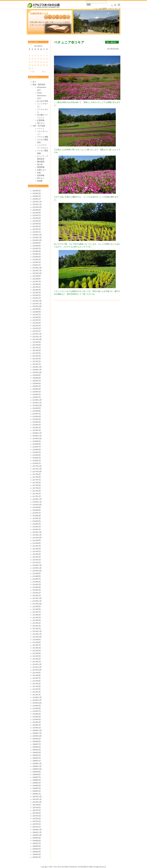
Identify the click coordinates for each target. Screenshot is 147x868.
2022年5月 (37, 320)
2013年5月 (37, 618)
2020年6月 (37, 383)
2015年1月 (37, 562)
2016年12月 (37, 499)
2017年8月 (37, 477)
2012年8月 (37, 642)
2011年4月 (37, 686)
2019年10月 (37, 405)
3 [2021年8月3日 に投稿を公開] (32, 56)
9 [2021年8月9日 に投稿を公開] (29, 59)
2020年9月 (37, 375)
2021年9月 (37, 342)
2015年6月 (37, 549)
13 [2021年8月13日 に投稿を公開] (41, 59)
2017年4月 (37, 488)
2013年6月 (37, 615)
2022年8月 (37, 312)
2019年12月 (37, 400)
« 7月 (32, 72)
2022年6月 (37, 317)
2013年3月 (37, 623)
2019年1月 (37, 430)
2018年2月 (37, 461)
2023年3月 (37, 293)
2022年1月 (37, 331)
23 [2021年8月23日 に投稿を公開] (29, 65)
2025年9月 (37, 210)
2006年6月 (37, 846)
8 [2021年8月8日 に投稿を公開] (47, 56)
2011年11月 (37, 667)
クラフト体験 (43, 137)
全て (34, 82)
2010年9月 (37, 706)
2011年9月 (37, 673)
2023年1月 (37, 298)
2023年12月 (37, 268)
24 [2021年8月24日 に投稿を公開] (32, 65)
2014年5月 (37, 584)
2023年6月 (37, 284)
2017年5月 (37, 485)
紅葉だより (42, 170)
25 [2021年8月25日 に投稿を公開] (35, 65)
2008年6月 (37, 780)
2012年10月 (37, 637)
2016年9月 (37, 507)
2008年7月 (37, 777)
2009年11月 (37, 733)
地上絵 (40, 164)
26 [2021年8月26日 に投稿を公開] (38, 65)
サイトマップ (115, 9)
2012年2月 (37, 659)
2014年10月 (37, 571)
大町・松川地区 (39, 126)
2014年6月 (37, 582)
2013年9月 (37, 607)
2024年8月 (37, 246)
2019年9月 (37, 408)
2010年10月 (37, 703)
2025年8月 (37, 213)
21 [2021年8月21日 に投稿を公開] (44, 62)
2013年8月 (37, 609)
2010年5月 (37, 717)
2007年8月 (37, 808)
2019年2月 (37, 428)
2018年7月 (37, 447)
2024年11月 (37, 237)
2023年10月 (37, 273)
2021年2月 (37, 361)
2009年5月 (37, 750)
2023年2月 (37, 295)
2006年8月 (37, 841)
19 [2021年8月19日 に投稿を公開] (38, 62)
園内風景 (41, 162)
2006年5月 (37, 849)
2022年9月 (37, 309)
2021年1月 (37, 364)
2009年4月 (37, 752)
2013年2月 (37, 626)
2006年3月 (37, 854)
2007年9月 (37, 805)
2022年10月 (37, 306)
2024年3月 (37, 260)
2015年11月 (37, 535)
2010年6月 (37, 714)
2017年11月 (37, 469)
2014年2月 (37, 593)
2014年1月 (37, 596)
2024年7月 (37, 248)
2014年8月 (37, 576)
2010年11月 (37, 700)
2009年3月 (37, 755)
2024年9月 (37, 243)
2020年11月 (37, 370)
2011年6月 (37, 681)
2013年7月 (37, 612)
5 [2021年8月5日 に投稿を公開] (38, 56)
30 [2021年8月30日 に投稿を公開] (29, 68)
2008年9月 (37, 772)
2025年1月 (37, 232)
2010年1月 (37, 728)
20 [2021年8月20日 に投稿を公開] (41, 62)
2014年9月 (37, 573)
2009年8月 (37, 741)
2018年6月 (37, 450)
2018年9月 (37, 441)
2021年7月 (37, 348)
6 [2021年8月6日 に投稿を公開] (41, 56)
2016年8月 (37, 510)
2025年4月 (37, 224)
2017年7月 (37, 480)
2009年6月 (37, 747)
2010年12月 (37, 697)
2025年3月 (37, 226)
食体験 (40, 181)
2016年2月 (37, 527)
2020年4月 (37, 389)
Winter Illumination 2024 (42, 96)
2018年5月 (37, 452)
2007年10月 (37, 802)
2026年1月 (37, 199)
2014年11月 (37, 568)
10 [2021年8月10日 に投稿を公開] (32, 59)
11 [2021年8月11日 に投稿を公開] (35, 59)
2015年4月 (37, 554)
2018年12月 (37, 433)
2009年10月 (37, 736)
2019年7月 (37, 414)
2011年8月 (37, 675)
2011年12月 (37, 664)
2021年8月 (37, 345)
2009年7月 (37, 744)
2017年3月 (37, 491)
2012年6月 (37, 648)
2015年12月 (37, 532)
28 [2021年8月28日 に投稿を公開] (44, 65)
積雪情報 (41, 167)
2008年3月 (37, 788)
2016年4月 (37, 521)
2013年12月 (37, 598)
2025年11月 (37, 204)
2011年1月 (37, 695)
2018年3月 (37, 458)
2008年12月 (37, 764)
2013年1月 (37, 629)
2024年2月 (37, 262)
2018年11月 (37, 436)
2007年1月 (37, 827)
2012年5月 (37, 651)
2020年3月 (37, 392)
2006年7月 (37, 843)
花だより (41, 123)
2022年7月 (37, 315)
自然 (39, 173)
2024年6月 (37, 251)
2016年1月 (37, 529)
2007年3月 (37, 821)
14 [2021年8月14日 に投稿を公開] (44, 59)
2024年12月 (37, 235)
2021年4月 (37, 356)
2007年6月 (37, 813)
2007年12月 (37, 797)
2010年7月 (37, 711)
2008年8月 (37, 775)
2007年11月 (37, 799)
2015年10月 (37, 538)
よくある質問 (101, 9)
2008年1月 (37, 794)
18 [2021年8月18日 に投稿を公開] (35, 62)
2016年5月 (37, 518)
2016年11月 (37, 502)
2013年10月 (37, 604)
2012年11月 (37, 634)
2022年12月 (37, 301)
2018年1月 (37, 463)
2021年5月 (37, 353)
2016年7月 (37, 513)
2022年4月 (37, 323)
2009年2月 (37, 758)
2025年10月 (37, 207)
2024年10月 (37, 240)
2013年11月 (37, 601)
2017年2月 (37, 494)
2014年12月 (37, 565)
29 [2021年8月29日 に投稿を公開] (47, 65)
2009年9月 (37, 739)
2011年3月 (37, 689)
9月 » (44, 72)
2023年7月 (37, 282)
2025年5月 (37, 221)
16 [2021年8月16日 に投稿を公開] (29, 62)
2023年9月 (37, 276)
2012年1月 (37, 662)
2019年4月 (37, 422)
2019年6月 (37, 416)
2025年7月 (37, 215)
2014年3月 (37, 590)
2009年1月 (37, 761)
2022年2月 (37, 328)
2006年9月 (37, 838)
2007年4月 (37, 819)
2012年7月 (37, 645)
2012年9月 (37, 640)
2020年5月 (37, 386)
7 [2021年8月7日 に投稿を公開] (44, 56)
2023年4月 (37, 290)
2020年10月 (37, 372)
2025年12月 (37, 202)
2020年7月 (37, 381)
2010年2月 (37, 725)
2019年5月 (37, 419)
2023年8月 (37, 279)
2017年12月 (37, 466)
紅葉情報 (41, 120)
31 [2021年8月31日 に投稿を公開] (32, 68)
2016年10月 (37, 505)
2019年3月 (37, 425)
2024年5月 (37, 254)
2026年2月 (37, 196)
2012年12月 (37, 631)
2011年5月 (37, 684)
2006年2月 (37, 857)
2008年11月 (37, 766)
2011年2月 (37, 692)
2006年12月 (37, 830)
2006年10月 (37, 835)
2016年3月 (37, 524)
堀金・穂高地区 (39, 85)
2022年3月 (37, 326)
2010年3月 (37, 722)
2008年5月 (37, 783)
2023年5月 (37, 287)
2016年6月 (37, 516)
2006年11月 (37, 832)
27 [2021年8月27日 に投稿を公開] (41, 65)
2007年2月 (37, 824)
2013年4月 (37, 620)
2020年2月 (37, 394)
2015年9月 (37, 540)
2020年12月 (37, 367)
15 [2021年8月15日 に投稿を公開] (47, 59)
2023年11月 (37, 271)
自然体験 (41, 175)
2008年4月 (37, 786)
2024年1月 (37, 265)
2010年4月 (37, 719)
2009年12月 (37, 730)
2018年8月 (37, 444)
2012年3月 (37, 656)
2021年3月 (37, 359)
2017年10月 (37, 472)
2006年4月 (37, 852)
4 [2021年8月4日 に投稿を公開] (35, 56)
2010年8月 (37, 708)
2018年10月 (37, 439)
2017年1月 (37, 496)
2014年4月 (37, 587)
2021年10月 (37, 339)
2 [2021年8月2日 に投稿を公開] (29, 56)
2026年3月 (37, 193)
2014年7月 (37, 579)
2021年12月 (37, 334)
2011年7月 (37, 678)
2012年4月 (37, 653)
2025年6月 (37, 218)
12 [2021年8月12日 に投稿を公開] (38, 59)
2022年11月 (37, 304)
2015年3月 (37, 557)
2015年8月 (37, 543)
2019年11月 (37, 403)
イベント (41, 129)
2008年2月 (37, 791)
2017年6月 (37, 483)
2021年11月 (37, 337)
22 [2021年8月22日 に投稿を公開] (47, 62)
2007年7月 (37, 810)
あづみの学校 (43, 101)
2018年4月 (37, 455)
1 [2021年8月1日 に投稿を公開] (47, 52)
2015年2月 (37, 560)
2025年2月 (37, 229)
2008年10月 (37, 769)
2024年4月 (37, 257)
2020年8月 (37, 378)
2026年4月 (37, 191)
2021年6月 (37, 350)
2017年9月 (37, 474)
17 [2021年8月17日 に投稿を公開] (32, 62)
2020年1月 (37, 397)
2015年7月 (37, 546)
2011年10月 (37, 670)
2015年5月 (37, 551)
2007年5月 (37, 816)
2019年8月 (37, 411)
